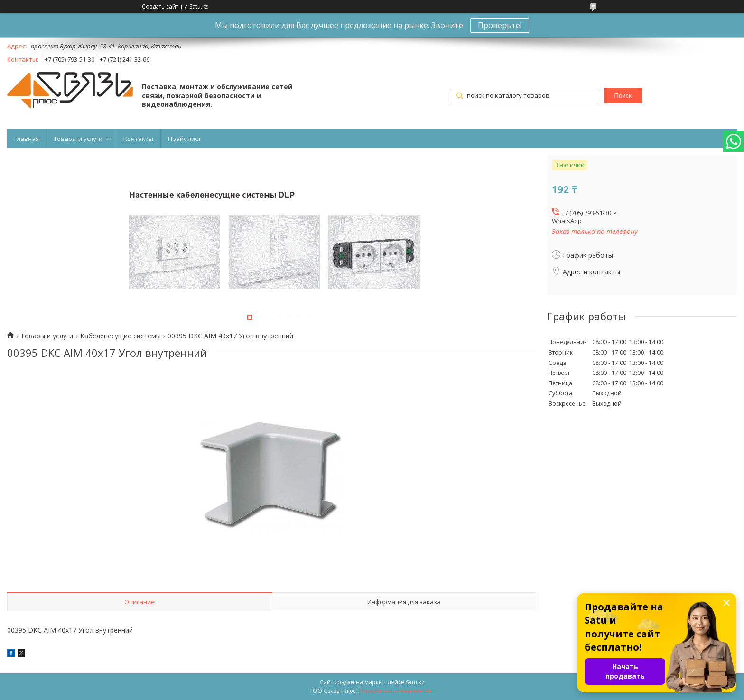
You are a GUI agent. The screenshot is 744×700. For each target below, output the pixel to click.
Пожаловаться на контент (398, 691)
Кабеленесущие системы (121, 336)
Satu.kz (415, 682)
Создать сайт (160, 7)
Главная (27, 139)
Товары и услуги (78, 139)
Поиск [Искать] (623, 96)
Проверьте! (500, 25)
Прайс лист (185, 139)
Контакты (138, 139)
